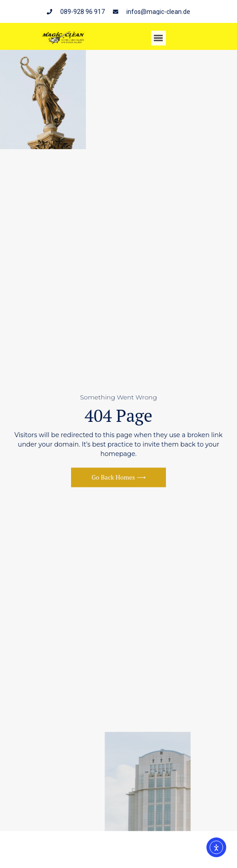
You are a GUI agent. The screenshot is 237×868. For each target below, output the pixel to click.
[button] (159, 39)
